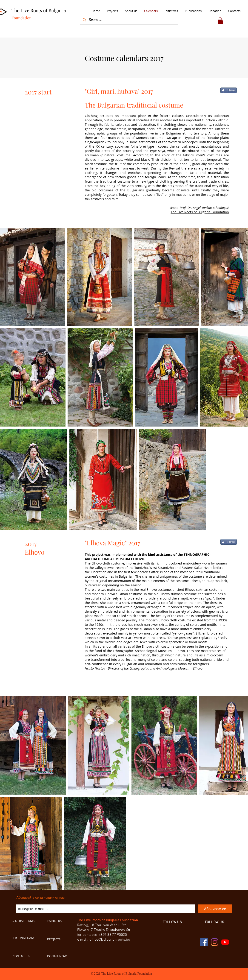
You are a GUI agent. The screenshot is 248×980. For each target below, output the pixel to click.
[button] (220, 21)
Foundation (21, 18)
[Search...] (129, 20)
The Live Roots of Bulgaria (39, 10)
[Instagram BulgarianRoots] (215, 942)
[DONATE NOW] (59, 956)
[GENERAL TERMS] (25, 921)
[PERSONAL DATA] (26, 938)
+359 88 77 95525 (113, 935)
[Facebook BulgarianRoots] (204, 942)
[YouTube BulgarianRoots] (225, 942)
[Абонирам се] (215, 909)
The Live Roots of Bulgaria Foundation (200, 212)
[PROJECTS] (59, 939)
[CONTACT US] (26, 956)
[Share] (229, 90)
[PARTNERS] (59, 921)
